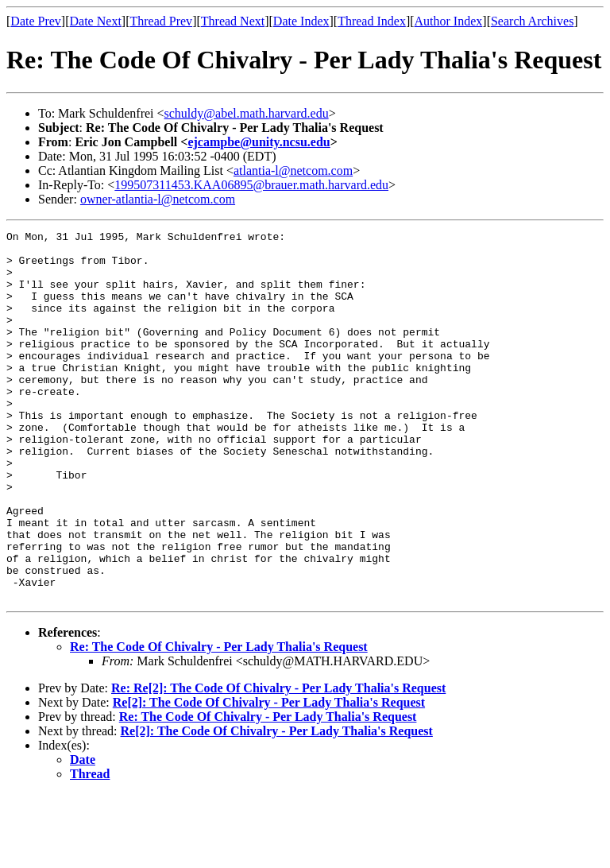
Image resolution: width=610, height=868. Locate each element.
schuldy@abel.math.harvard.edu (247, 113)
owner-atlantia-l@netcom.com (158, 199)
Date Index (301, 21)
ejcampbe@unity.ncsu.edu (259, 142)
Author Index (449, 21)
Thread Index (372, 21)
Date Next (96, 21)
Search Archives (532, 21)
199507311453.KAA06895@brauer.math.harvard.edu (251, 185)
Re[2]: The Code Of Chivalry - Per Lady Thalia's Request (269, 776)
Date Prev (36, 21)
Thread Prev (161, 21)
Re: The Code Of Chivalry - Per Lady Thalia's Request (219, 721)
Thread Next (233, 21)
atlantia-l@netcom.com (293, 170)
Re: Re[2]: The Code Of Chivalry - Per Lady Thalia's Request (278, 762)
